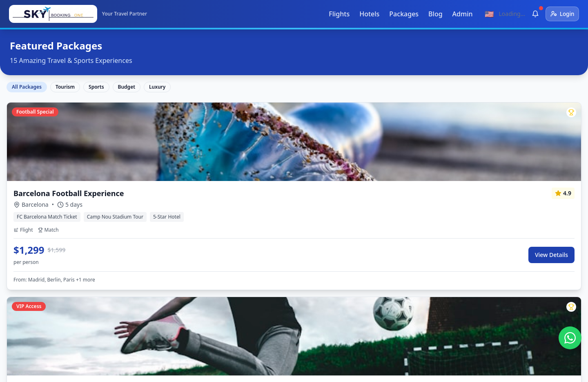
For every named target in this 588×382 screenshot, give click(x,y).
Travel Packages (156, 275)
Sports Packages (157, 305)
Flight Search (152, 246)
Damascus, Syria (269, 305)
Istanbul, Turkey (269, 246)
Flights (336, 14)
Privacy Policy (454, 368)
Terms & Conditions (508, 368)
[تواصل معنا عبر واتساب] (570, 338)
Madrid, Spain (265, 290)
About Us (556, 368)
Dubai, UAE (261, 261)
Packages (401, 14)
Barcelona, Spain (270, 275)
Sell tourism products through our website (182, 324)
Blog (432, 14)
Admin (459, 14)
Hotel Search (151, 261)
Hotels (366, 14)
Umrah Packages (158, 290)
